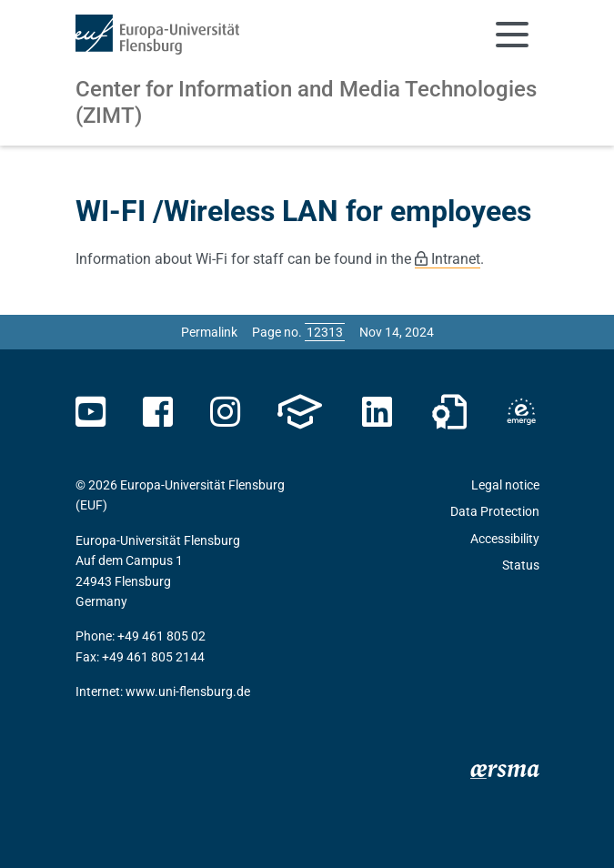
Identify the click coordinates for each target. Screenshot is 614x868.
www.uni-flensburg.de (188, 691)
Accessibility (505, 539)
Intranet (456, 259)
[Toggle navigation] (512, 35)
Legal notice (505, 485)
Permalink (209, 332)
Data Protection (495, 511)
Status (521, 565)
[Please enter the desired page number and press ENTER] (325, 332)
